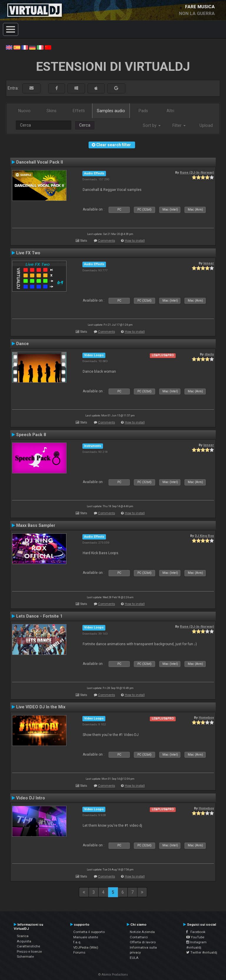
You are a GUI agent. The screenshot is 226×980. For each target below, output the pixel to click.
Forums (79, 952)
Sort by (152, 125)
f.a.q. (77, 942)
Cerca (85, 125)
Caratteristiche (28, 946)
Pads (143, 111)
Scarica (23, 936)
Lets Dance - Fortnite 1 (39, 616)
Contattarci (139, 937)
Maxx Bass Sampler (36, 525)
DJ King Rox (204, 536)
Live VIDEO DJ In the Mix (41, 707)
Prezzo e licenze (29, 952)
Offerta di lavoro (143, 942)
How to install (135, 241)
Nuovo (24, 111)
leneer (209, 263)
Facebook (196, 932)
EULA (134, 958)
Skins (51, 111)
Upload (206, 125)
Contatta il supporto (89, 932)
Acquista (24, 941)
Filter (179, 125)
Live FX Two (28, 253)
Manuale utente (86, 937)
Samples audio (111, 111)
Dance (23, 344)
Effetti (79, 111)
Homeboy (206, 717)
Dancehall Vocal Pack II (40, 162)
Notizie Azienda (142, 932)
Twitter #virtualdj (202, 952)
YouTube (195, 937)
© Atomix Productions (113, 975)
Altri (170, 111)
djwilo (209, 354)
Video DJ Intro (31, 798)
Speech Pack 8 (31, 435)
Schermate (25, 957)
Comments (107, 241)
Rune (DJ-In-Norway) (197, 172)
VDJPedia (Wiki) (86, 947)
